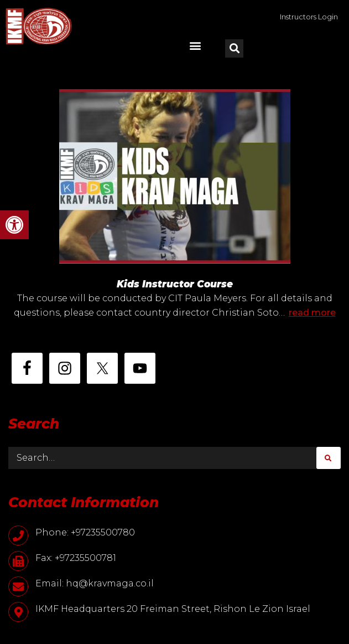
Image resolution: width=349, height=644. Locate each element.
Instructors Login (309, 17)
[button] (14, 225)
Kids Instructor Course (175, 284)
